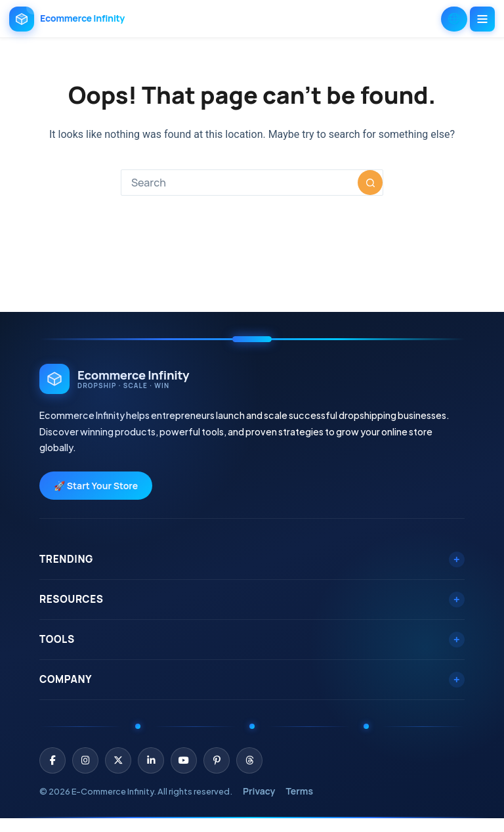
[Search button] (370, 183)
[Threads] (249, 760)
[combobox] (240, 183)
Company (252, 679)
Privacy (259, 791)
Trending (252, 559)
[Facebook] (52, 760)
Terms (299, 791)
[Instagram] (85, 760)
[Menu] (482, 19)
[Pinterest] (217, 760)
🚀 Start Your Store (96, 486)
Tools (252, 639)
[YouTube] (184, 760)
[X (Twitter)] (118, 760)
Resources (252, 599)
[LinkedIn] (151, 760)
